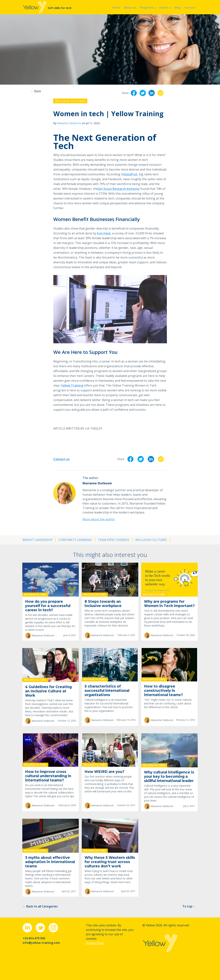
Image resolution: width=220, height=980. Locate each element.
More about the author (99, 519)
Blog (178, 7)
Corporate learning (75, 540)
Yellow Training (72, 385)
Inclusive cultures (70, 101)
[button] (148, 7)
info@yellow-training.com (41, 943)
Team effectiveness (114, 540)
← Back (36, 91)
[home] (47, 7)
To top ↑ (189, 906)
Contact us (61, 459)
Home (116, 7)
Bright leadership (38, 540)
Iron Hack (104, 233)
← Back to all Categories (40, 906)
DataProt (131, 174)
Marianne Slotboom (69, 123)
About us (130, 7)
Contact (190, 7)
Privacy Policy (95, 943)
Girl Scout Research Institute (119, 189)
